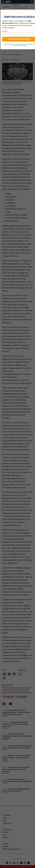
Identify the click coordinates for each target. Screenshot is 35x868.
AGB (27, 44)
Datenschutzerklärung (16, 44)
